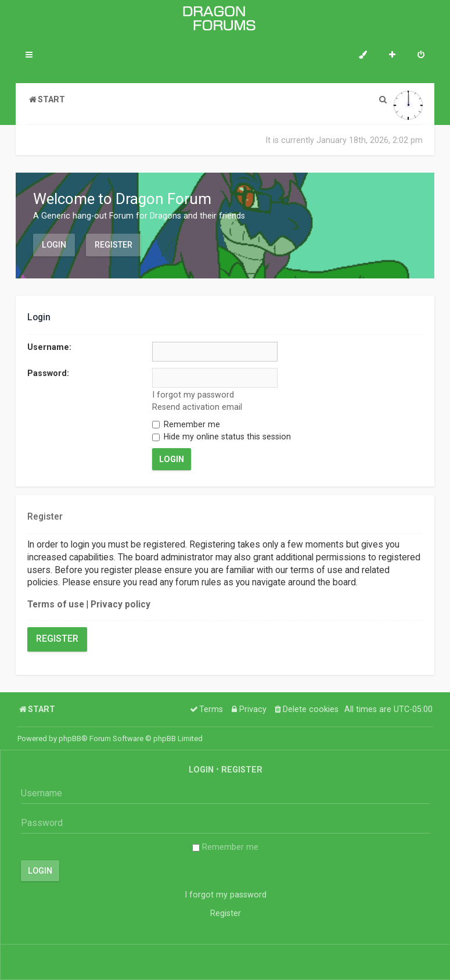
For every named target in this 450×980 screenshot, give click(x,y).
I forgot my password (193, 395)
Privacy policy (120, 605)
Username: (49, 347)
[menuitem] (421, 56)
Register (114, 245)
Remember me (186, 424)
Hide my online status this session (222, 437)
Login (54, 245)
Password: (48, 373)
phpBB (70, 738)
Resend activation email (197, 407)
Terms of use (56, 605)
